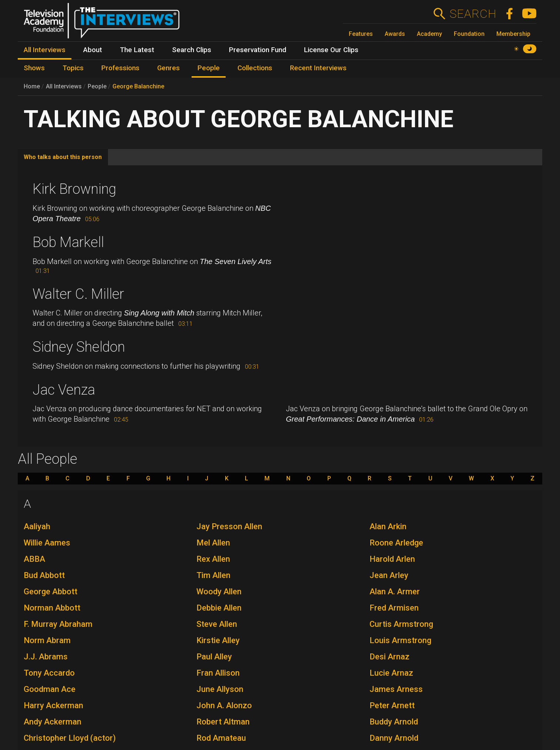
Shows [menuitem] (34, 68)
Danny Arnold (394, 738)
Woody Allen (219, 592)
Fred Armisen (394, 608)
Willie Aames (47, 543)
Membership (513, 34)
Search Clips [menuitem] (192, 50)
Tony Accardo (49, 673)
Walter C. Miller (78, 294)
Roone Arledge (396, 543)
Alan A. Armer (395, 592)
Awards (395, 34)
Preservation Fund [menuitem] (258, 50)
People (97, 86)
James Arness (396, 689)
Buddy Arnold (394, 722)
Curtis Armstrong (401, 624)
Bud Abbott (44, 575)
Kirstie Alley (218, 640)
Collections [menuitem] (255, 68)
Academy (429, 34)
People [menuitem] (209, 68)
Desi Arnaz (389, 657)
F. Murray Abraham (58, 624)
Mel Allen (213, 543)
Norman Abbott (52, 608)
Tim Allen (213, 575)
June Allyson (220, 689)
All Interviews (64, 86)
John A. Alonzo (224, 705)
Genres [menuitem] (168, 68)
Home (32, 86)
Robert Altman (223, 722)
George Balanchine (138, 86)
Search (473, 14)
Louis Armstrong (400, 640)
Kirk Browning (74, 189)
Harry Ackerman (53, 705)
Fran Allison (218, 673)
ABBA (34, 559)
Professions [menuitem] (120, 68)
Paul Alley (214, 657)
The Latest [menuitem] (137, 50)
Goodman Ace (50, 689)
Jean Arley (389, 575)
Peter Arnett (392, 705)
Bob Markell (68, 242)
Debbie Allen (219, 608)
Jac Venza (64, 390)
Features (361, 34)
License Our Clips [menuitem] (331, 50)
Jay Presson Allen (229, 526)
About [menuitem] (93, 50)
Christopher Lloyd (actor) (70, 738)
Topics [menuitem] (73, 68)
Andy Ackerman (53, 722)
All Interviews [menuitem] (45, 50)
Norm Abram (47, 640)
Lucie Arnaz (391, 673)
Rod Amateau (221, 738)
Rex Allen (213, 559)
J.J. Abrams (46, 657)
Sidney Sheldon (79, 347)
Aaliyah (37, 526)
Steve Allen (217, 624)
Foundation (469, 34)
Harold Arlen (392, 559)
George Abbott (50, 592)
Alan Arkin (388, 526)
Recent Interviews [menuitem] (318, 68)
